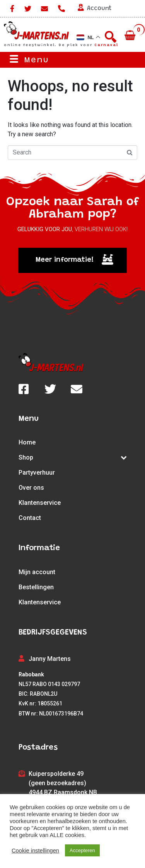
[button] (72, 260)
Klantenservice (40, 503)
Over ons (31, 488)
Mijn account (37, 572)
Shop (73, 457)
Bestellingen (36, 587)
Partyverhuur (37, 473)
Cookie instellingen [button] (35, 851)
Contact (30, 518)
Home (27, 442)
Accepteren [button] (82, 850)
